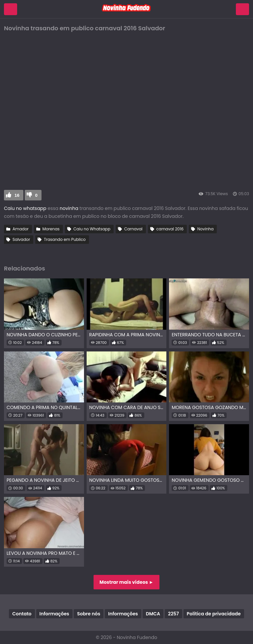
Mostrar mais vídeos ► (126, 582)
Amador (21, 229)
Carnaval (133, 229)
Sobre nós (89, 614)
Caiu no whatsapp (25, 208)
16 (17, 195)
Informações (54, 614)
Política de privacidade (214, 614)
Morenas (51, 229)
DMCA (153, 614)
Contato (22, 614)
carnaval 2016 (170, 229)
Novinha (205, 229)
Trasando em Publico (65, 239)
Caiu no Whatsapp (92, 229)
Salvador (21, 239)
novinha (68, 208)
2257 (173, 614)
